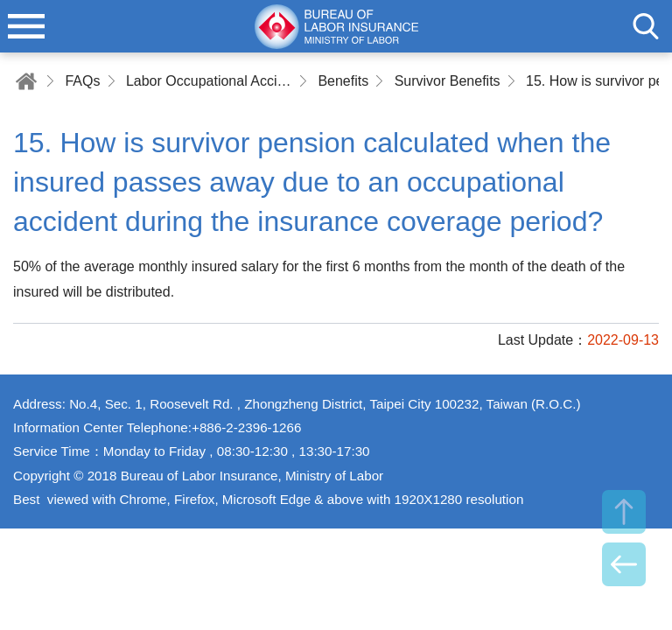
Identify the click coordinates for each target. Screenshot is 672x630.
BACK (624, 564)
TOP (624, 512)
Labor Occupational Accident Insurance (209, 81)
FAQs (82, 81)
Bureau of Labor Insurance (336, 26)
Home (26, 81)
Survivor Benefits (448, 81)
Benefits (343, 81)
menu (26, 26)
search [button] (646, 26)
